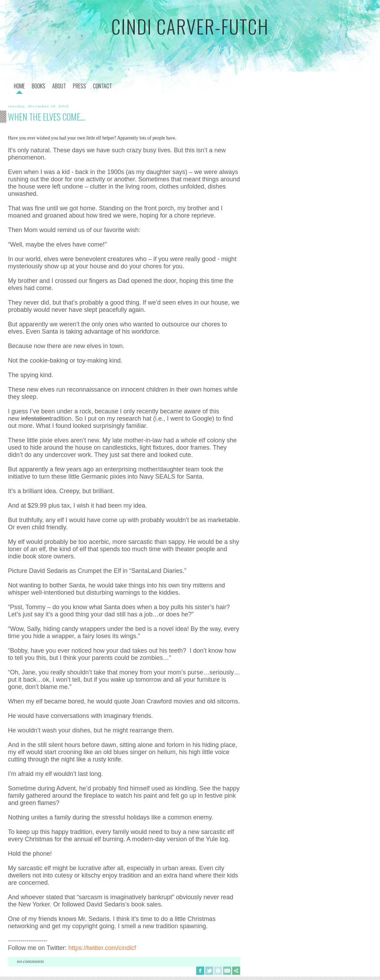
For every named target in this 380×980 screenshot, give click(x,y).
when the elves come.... (47, 117)
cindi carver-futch (190, 26)
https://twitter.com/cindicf (102, 948)
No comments (30, 961)
